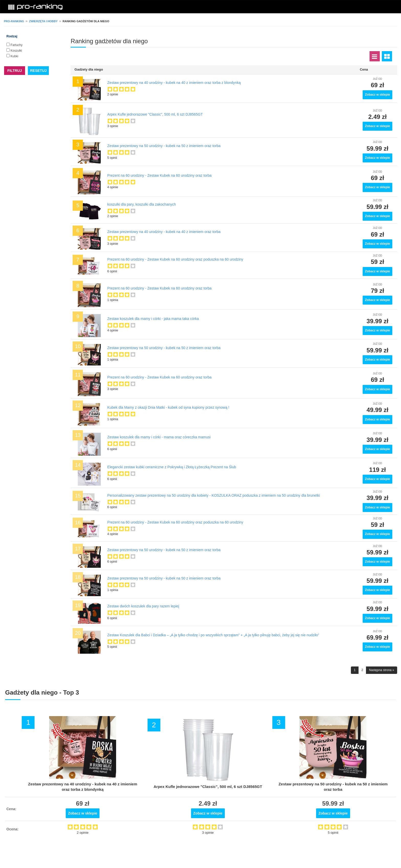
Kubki (14, 56)
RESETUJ (38, 71)
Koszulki (16, 51)
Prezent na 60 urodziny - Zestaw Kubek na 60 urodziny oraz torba (160, 175)
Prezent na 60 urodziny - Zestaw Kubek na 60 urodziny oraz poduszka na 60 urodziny (175, 259)
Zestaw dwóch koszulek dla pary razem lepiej (143, 606)
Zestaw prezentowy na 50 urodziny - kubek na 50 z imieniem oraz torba (164, 146)
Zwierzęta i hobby (43, 21)
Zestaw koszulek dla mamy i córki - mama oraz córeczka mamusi (159, 437)
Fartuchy (16, 45)
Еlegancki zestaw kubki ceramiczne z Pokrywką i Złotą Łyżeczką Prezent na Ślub (172, 467)
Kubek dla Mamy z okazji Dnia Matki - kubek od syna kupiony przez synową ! (168, 407)
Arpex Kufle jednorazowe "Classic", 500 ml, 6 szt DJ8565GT (155, 114)
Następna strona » (382, 670)
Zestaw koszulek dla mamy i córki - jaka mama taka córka (153, 319)
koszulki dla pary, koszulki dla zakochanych (142, 204)
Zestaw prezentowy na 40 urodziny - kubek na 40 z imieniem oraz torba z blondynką (174, 83)
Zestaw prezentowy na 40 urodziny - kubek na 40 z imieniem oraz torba (164, 232)
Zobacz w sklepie (377, 95)
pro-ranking (14, 21)
